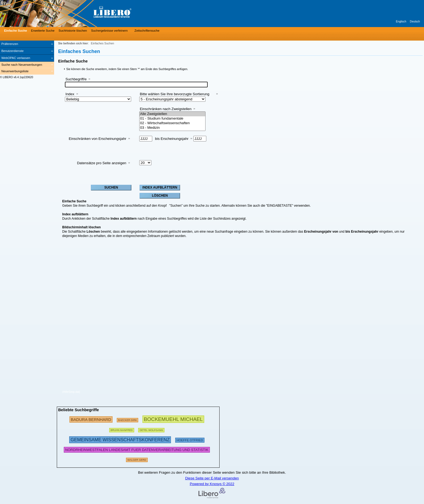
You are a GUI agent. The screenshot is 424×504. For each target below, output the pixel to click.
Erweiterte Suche (43, 31)
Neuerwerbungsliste (15, 71)
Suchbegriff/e (76, 79)
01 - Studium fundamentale (172, 119)
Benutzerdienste (12, 51)
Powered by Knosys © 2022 (212, 484)
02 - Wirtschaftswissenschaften (172, 123)
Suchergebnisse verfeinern (110, 31)
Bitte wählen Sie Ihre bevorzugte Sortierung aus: (175, 96)
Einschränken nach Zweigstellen (166, 109)
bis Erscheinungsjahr (172, 139)
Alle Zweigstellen (172, 114)
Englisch (401, 22)
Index (70, 94)
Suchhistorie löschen (73, 31)
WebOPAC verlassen (16, 58)
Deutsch (415, 22)
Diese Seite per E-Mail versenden (212, 478)
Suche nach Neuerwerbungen (22, 65)
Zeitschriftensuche (147, 31)
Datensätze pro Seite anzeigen (102, 163)
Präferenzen (10, 44)
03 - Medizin (172, 128)
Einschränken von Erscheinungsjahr (97, 139)
